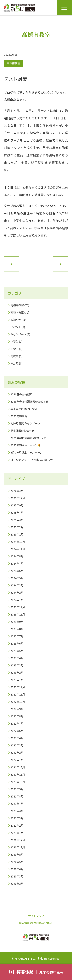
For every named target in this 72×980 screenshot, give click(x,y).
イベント (16, 327)
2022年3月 (17, 745)
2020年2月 (17, 884)
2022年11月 (18, 694)
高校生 (14, 356)
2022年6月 (17, 731)
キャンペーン (18, 334)
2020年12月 (18, 840)
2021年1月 (17, 833)
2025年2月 (17, 527)
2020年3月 (17, 876)
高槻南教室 (13, 63)
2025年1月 (17, 534)
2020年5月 (17, 862)
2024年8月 (17, 556)
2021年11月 (18, 775)
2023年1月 (17, 680)
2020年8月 (17, 855)
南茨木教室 (17, 312)
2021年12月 (18, 767)
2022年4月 (17, 738)
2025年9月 (17, 505)
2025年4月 (17, 520)
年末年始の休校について (25, 409)
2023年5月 (17, 651)
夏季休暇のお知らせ (22, 431)
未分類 (14, 363)
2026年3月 (17, 491)
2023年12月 (18, 607)
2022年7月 (17, 723)
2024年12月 (18, 542)
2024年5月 (17, 578)
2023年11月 (18, 614)
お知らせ (16, 320)
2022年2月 (17, 753)
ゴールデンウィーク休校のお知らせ (32, 460)
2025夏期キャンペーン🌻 (26, 445)
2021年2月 (17, 825)
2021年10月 (18, 782)
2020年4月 (17, 869)
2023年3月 (17, 665)
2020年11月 (18, 847)
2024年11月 (18, 549)
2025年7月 (17, 513)
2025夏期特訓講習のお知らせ (28, 438)
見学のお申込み (51, 972)
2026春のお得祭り (21, 394)
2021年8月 (17, 796)
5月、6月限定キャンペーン (26, 452)
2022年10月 (18, 702)
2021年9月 (17, 789)
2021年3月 (17, 818)
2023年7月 (17, 636)
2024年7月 (17, 563)
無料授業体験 (21, 972)
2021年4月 (17, 811)
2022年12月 (18, 687)
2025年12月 (18, 498)
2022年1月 (17, 760)
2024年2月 (17, 593)
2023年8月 (17, 629)
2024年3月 (17, 585)
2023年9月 (17, 622)
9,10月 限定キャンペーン (25, 423)
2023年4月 (17, 658)
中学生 (14, 349)
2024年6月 (17, 571)
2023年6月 (17, 643)
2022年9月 (17, 709)
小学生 (14, 342)
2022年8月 (17, 716)
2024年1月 (17, 600)
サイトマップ (36, 916)
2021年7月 (17, 804)
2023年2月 (17, 673)
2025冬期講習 (19, 416)
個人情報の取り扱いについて (36, 923)
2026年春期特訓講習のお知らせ (29, 402)
